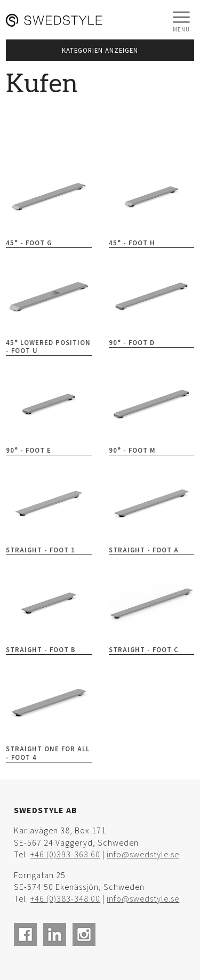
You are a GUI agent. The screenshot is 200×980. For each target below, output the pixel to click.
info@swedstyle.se (143, 855)
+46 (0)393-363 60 (65, 855)
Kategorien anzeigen (100, 51)
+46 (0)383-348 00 (65, 899)
